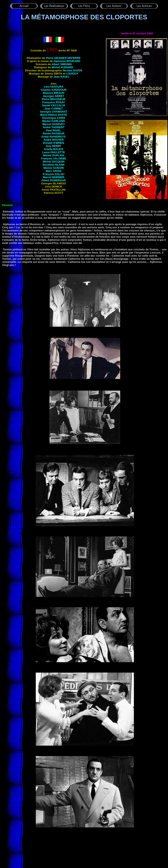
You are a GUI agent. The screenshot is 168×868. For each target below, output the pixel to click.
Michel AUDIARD (62, 67)
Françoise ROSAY (54, 102)
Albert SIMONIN (62, 64)
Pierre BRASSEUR (54, 99)
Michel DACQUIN (54, 162)
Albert (54, 180)
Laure (54, 152)
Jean (61, 77)
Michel (54, 121)
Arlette (54, 149)
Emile (54, 137)
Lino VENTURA (54, 87)
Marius (54, 168)
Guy (54, 146)
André (54, 127)
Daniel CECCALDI (54, 105)
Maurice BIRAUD (54, 93)
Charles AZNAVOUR (54, 90)
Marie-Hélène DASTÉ (54, 115)
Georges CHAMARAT (54, 112)
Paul (54, 130)
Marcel (54, 124)
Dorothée (54, 165)
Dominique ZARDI (54, 118)
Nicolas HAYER (72, 70)
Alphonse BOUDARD (67, 61)
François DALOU (54, 174)
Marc (54, 171)
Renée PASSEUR (54, 133)
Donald (54, 143)
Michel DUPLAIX (54, 155)
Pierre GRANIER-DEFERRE (63, 58)
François (54, 158)
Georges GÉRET (54, 96)
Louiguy (72, 74)
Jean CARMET (54, 109)
